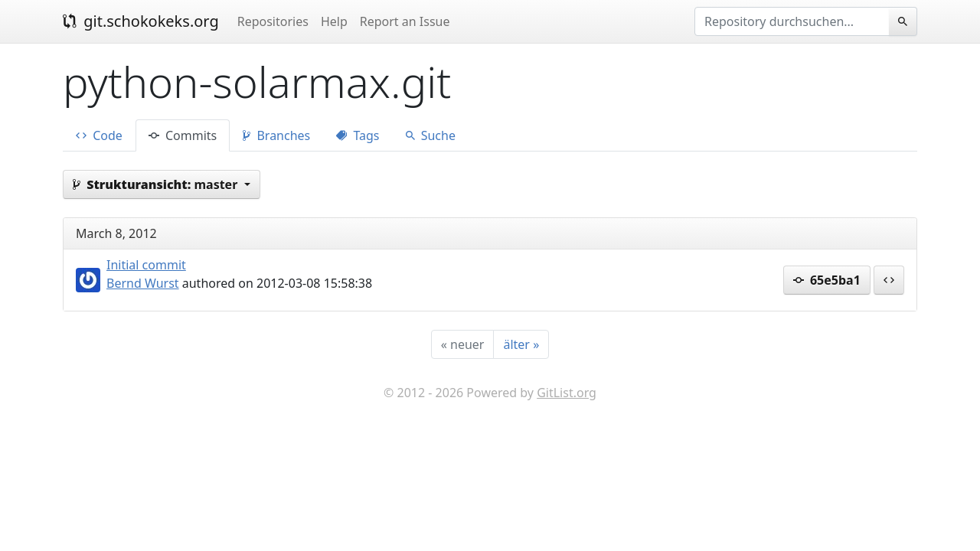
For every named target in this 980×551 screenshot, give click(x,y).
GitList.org (567, 393)
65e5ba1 (827, 280)
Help (334, 21)
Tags (358, 135)
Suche (431, 135)
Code (99, 135)
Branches (276, 135)
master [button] (157, 184)
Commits (183, 135)
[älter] (521, 344)
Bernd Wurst (143, 283)
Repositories (273, 21)
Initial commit (146, 265)
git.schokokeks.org (141, 21)
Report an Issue (405, 21)
